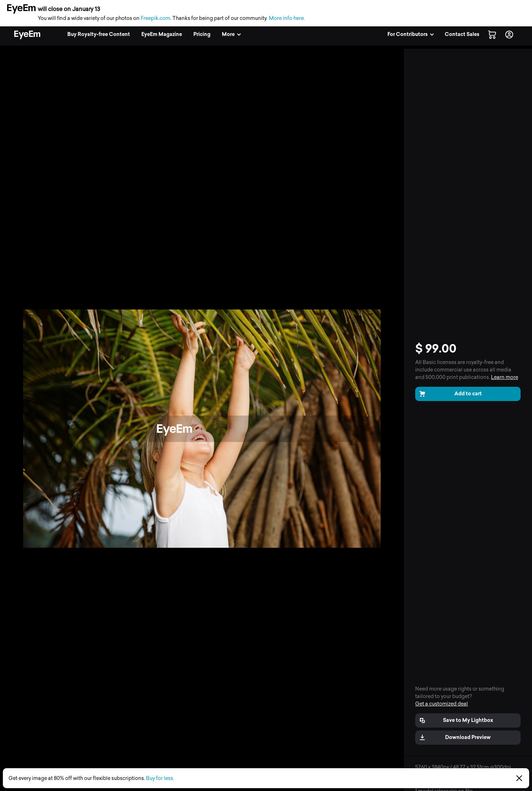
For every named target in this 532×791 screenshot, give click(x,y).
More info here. (287, 18)
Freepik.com (155, 18)
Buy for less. (160, 778)
